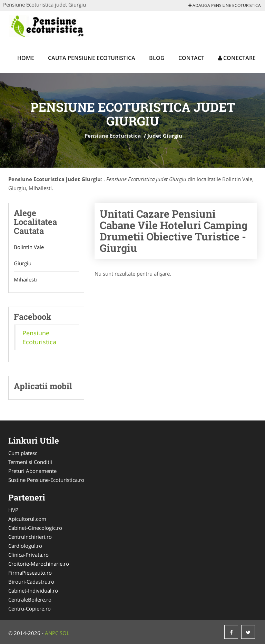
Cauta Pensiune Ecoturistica (92, 58)
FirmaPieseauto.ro (30, 573)
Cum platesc (23, 453)
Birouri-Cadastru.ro (31, 582)
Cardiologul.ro (25, 546)
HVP (13, 510)
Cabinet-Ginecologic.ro (35, 528)
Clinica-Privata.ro (28, 555)
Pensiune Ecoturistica (113, 136)
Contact (191, 58)
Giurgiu (23, 263)
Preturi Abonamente (32, 471)
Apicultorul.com (27, 519)
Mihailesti (25, 279)
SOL (65, 633)
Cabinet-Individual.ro (33, 591)
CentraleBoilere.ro (30, 600)
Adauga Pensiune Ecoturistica (225, 5)
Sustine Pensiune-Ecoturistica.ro (46, 480)
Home (26, 58)
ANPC (52, 633)
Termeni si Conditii (30, 462)
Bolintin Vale (29, 247)
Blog (157, 58)
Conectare (237, 58)
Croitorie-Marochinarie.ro (39, 564)
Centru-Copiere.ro (30, 608)
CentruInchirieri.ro (30, 537)
